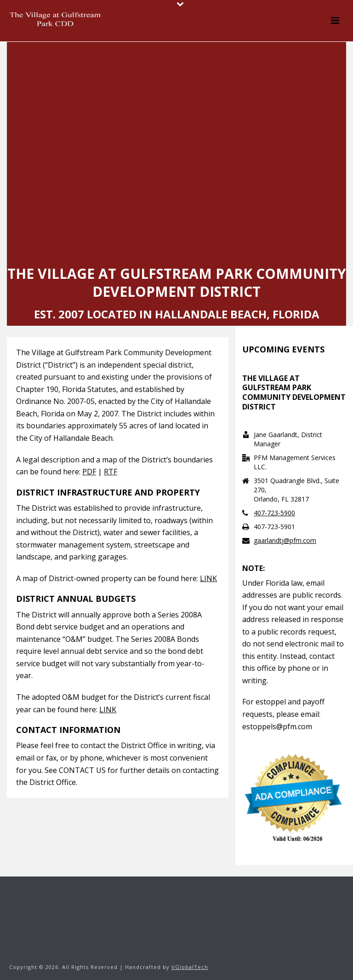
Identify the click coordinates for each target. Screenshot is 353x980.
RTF (111, 472)
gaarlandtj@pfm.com (285, 541)
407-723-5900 (274, 513)
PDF (89, 472)
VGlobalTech (190, 967)
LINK (208, 578)
